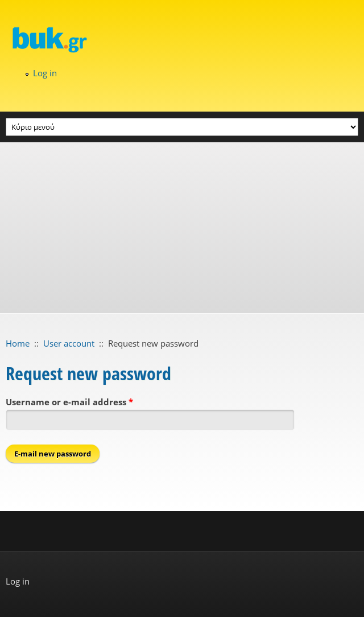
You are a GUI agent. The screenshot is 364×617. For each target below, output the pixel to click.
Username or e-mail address (69, 402)
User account (69, 343)
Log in (45, 73)
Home (18, 343)
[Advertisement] (182, 228)
